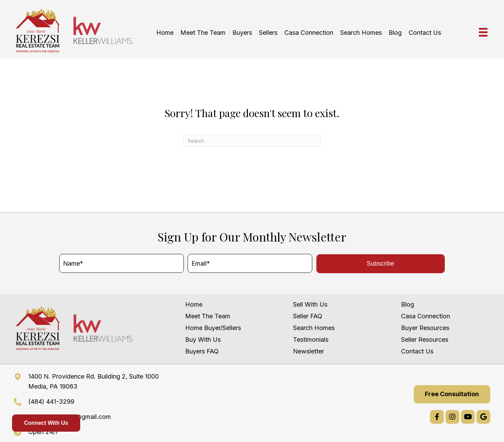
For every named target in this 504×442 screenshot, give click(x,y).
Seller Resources (425, 340)
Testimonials (311, 340)
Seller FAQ (308, 316)
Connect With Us (46, 423)
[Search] (252, 141)
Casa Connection (426, 316)
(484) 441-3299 (51, 402)
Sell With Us (310, 304)
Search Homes (314, 328)
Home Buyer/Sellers (213, 328)
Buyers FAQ (202, 351)
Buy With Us (203, 340)
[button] (381, 264)
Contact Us (417, 351)
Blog (408, 304)
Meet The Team (208, 316)
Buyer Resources (425, 328)
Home (194, 304)
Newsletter (308, 351)
